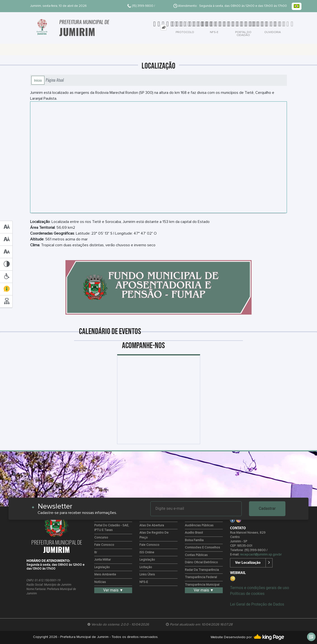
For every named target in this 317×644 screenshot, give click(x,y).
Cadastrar (267, 508)
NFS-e (144, 582)
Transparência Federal (201, 577)
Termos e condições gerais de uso (260, 588)
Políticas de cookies (247, 594)
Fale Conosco (104, 545)
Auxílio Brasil (194, 533)
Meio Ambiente (105, 575)
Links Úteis (147, 575)
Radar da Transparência (202, 570)
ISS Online (147, 552)
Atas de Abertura (152, 525)
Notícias (100, 582)
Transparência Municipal (202, 585)
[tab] (164, 27)
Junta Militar (103, 560)
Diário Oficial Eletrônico (201, 562)
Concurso (101, 538)
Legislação (102, 567)
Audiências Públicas (199, 525)
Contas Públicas (196, 555)
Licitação (146, 567)
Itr (96, 552)
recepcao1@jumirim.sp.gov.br (261, 555)
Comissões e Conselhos (202, 548)
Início (38, 80)
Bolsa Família (194, 540)
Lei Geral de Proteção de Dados (257, 604)
